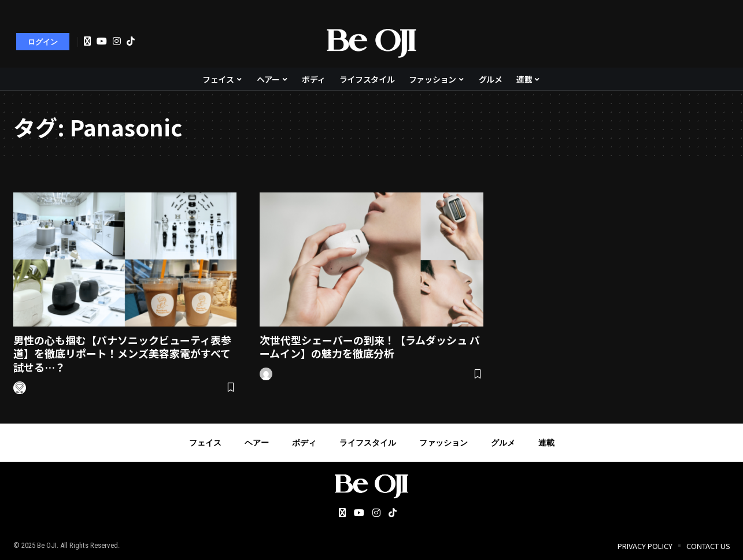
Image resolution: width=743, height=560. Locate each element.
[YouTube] (102, 41)
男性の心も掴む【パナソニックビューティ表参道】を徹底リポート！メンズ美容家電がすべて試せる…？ (122, 353)
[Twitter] (87, 42)
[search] (715, 42)
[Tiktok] (131, 41)
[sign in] (43, 42)
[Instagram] (117, 41)
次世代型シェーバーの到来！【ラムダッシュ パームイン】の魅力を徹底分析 (370, 346)
